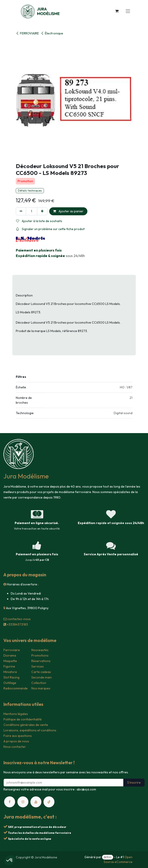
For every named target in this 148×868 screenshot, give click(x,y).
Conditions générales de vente (26, 725)
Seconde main (42, 677)
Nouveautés (40, 650)
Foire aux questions (18, 736)
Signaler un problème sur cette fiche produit (50, 229)
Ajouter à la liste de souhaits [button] (39, 221)
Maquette (10, 661)
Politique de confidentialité (23, 719)
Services (38, 666)
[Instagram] (23, 802)
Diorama (10, 655)
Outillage (10, 683)
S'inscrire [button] (134, 782)
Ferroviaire (12, 650)
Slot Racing (11, 677)
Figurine (9, 666)
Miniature (10, 672)
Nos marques (41, 688)
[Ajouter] (42, 211)
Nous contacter (15, 747)
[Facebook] (10, 802)
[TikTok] (49, 802)
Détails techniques (30, 191)
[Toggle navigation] (128, 11)
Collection (39, 683)
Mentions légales (16, 714)
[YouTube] (36, 802)
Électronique (52, 33)
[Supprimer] (21, 211)
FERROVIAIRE (27, 33)
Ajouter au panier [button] (68, 211)
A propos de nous (16, 741)
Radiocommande (16, 688)
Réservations (41, 661)
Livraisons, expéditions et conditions (30, 730)
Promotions (40, 655)
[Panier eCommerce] (117, 11)
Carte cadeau (41, 672)
